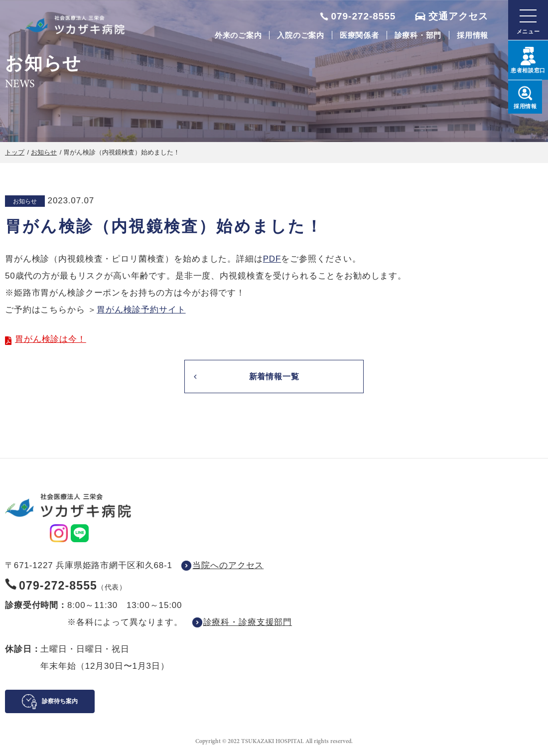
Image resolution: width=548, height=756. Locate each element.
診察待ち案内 (60, 702)
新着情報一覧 (274, 377)
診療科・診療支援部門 (248, 623)
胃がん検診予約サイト (141, 310)
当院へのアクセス (228, 566)
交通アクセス (458, 16)
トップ (15, 152)
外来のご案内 (238, 35)
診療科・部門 (418, 35)
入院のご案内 (301, 35)
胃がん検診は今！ (51, 339)
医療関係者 (359, 35)
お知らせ (44, 152)
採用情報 (473, 35)
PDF (272, 259)
